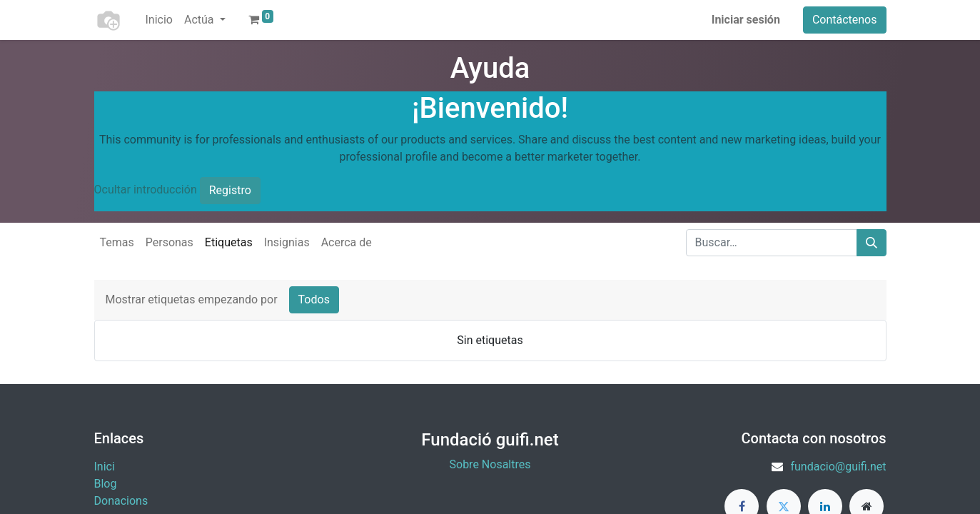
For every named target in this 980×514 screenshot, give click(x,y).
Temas (117, 242)
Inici (105, 467)
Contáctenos (845, 20)
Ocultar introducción (146, 190)
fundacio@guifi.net (838, 467)
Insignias (287, 242)
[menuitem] (159, 20)
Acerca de (347, 242)
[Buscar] (872, 243)
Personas (170, 242)
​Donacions (121, 501)
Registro (230, 190)
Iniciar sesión (746, 20)
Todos (314, 299)
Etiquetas (229, 242)
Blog (106, 484)
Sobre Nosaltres (490, 464)
